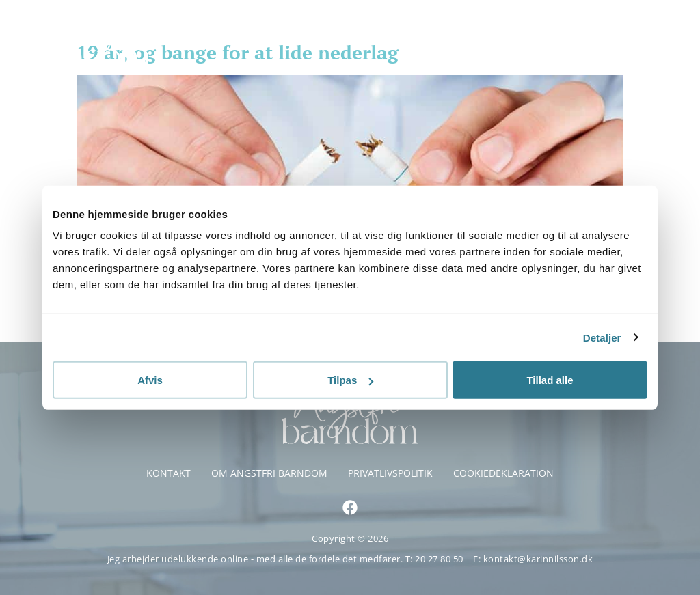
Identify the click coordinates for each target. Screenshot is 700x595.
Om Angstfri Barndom (269, 473)
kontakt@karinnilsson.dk (538, 559)
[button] (671, 38)
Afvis (150, 380)
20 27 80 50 (440, 559)
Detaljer (602, 337)
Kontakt (169, 473)
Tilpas (350, 380)
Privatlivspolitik (390, 473)
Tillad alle (550, 380)
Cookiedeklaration (503, 473)
